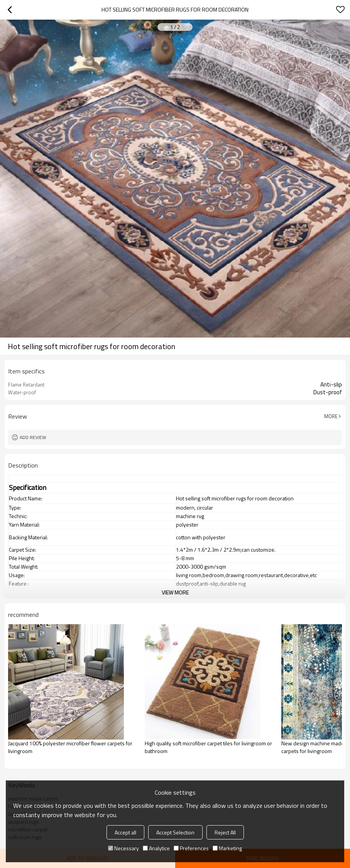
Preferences (191, 848)
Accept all (125, 832)
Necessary (123, 848)
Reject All (225, 832)
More (331, 416)
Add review (33, 437)
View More (175, 592)
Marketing (227, 848)
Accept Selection (175, 832)
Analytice (156, 848)
